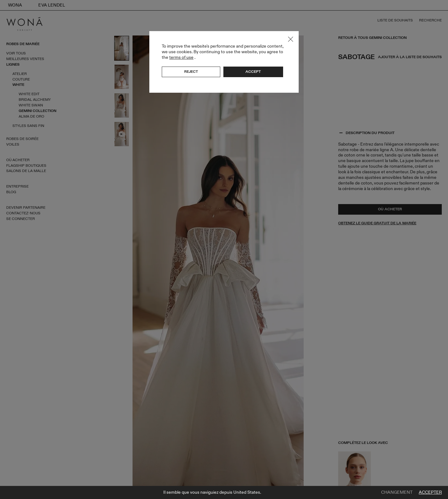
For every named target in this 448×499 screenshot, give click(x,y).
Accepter (430, 492)
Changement (397, 492)
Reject (191, 72)
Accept (253, 72)
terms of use (181, 57)
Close (291, 39)
